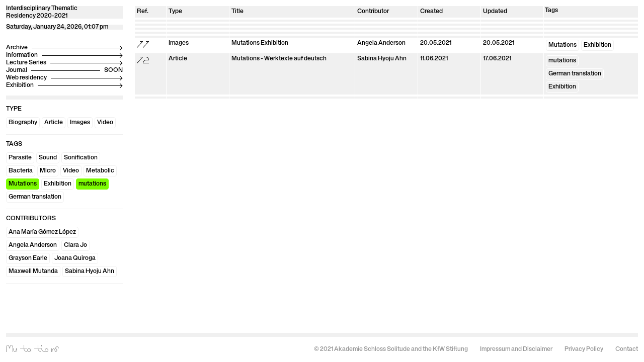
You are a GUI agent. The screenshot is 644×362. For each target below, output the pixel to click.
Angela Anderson (33, 245)
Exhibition (58, 184)
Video (105, 123)
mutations (92, 184)
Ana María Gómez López (42, 232)
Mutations (23, 184)
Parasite (20, 158)
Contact (627, 349)
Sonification (81, 158)
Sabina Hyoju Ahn (90, 271)
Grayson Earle (28, 258)
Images (80, 123)
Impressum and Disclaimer (516, 349)
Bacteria (21, 171)
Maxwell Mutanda (33, 271)
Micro (48, 171)
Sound (48, 158)
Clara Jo (75, 245)
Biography (23, 123)
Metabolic (100, 171)
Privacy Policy (584, 349)
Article (54, 123)
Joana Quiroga (75, 258)
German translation (35, 197)
